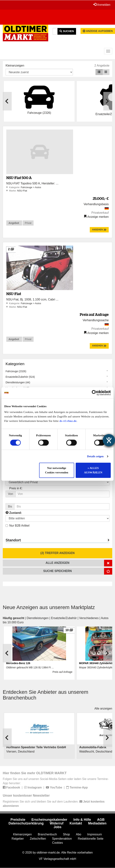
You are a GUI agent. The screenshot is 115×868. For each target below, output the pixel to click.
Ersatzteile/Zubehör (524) (20, 377)
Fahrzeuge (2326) (16, 371)
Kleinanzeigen (15, 66)
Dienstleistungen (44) (18, 382)
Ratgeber (18, 839)
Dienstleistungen (38, 618)
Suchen (67, 31)
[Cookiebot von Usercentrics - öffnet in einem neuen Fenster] (95, 393)
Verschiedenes (89, 618)
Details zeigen (95, 456)
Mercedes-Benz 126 (18, 663)
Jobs (57, 827)
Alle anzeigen (103, 709)
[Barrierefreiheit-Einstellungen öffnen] (109, 440)
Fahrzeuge (27, 187)
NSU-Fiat (22, 191)
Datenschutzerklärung (26, 823)
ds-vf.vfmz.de (68, 421)
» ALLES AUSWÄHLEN (93, 470)
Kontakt (76, 823)
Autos (38, 187)
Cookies (57, 843)
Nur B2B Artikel (17, 526)
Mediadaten (97, 823)
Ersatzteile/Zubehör (64, 618)
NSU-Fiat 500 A (19, 178)
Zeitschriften (38, 839)
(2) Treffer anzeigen (57, 553)
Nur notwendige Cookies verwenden (57, 470)
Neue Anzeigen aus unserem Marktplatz (49, 607)
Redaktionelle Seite (91, 839)
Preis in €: (16, 488)
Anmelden (102, 5)
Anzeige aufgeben (98, 31)
